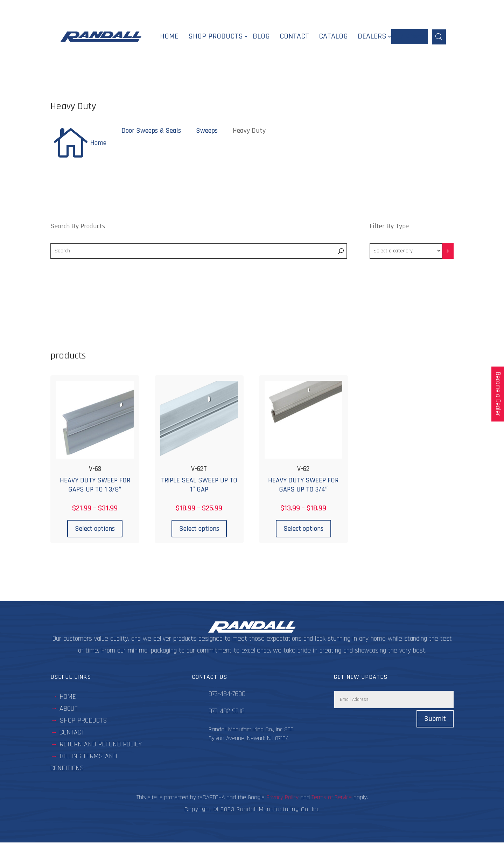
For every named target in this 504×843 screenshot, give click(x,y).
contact (72, 733)
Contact (294, 37)
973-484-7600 (227, 695)
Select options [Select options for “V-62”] (303, 529)
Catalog (333, 37)
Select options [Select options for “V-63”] (95, 529)
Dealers (372, 37)
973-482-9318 (227, 712)
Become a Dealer (498, 394)
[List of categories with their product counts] (406, 252)
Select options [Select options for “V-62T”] (199, 529)
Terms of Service (332, 798)
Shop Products (216, 37)
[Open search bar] (439, 37)
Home (169, 37)
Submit (435, 719)
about (69, 709)
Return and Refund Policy (101, 745)
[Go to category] (448, 252)
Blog (261, 37)
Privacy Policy (282, 798)
